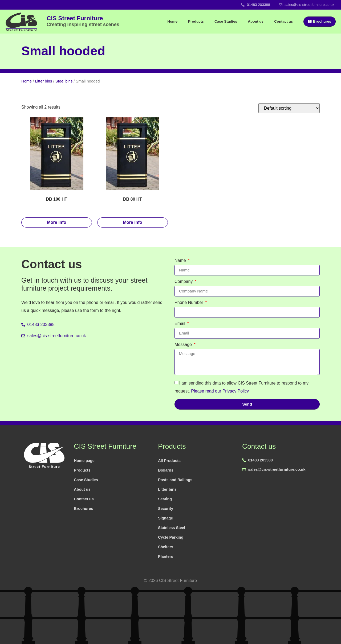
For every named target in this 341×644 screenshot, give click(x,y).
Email (180, 324)
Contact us (283, 21)
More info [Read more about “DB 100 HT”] (57, 222)
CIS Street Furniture (83, 21)
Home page (84, 461)
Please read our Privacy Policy (220, 391)
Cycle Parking (171, 537)
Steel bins (64, 81)
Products (196, 21)
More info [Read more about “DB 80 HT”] (133, 222)
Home (172, 21)
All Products (169, 461)
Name (181, 261)
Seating (165, 499)
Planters (166, 556)
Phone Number (189, 303)
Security (166, 509)
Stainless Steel (172, 528)
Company (184, 282)
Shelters (166, 547)
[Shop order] (289, 108)
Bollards (166, 470)
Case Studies (226, 21)
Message (184, 345)
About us (256, 21)
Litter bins (44, 81)
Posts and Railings (175, 480)
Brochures (83, 509)
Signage (165, 518)
